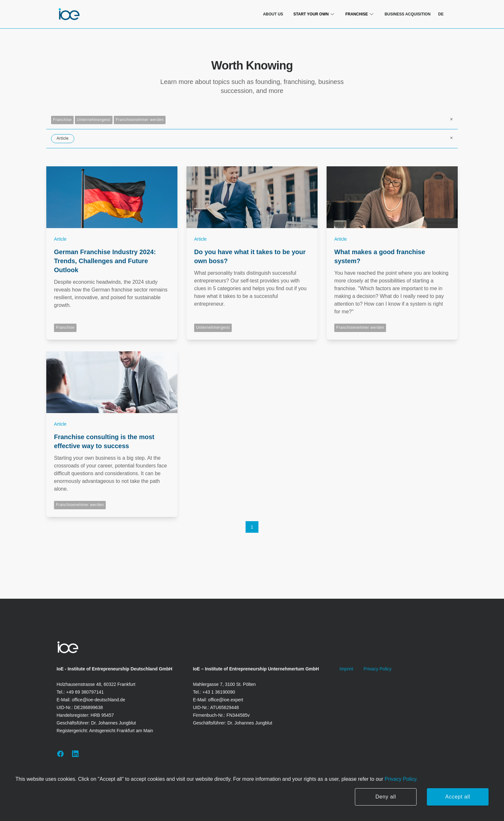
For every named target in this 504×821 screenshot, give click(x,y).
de (441, 14)
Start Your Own (314, 14)
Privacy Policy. (400, 779)
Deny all (386, 797)
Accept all (458, 797)
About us (273, 14)
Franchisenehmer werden (140, 120)
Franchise (62, 120)
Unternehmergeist (94, 120)
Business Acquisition (407, 14)
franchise (360, 14)
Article (63, 138)
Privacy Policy (378, 669)
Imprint (346, 669)
